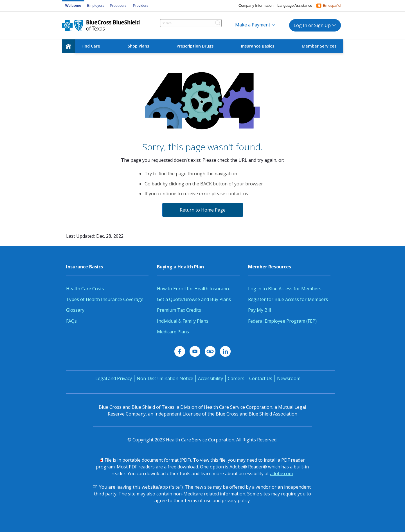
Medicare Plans (173, 332)
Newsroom (289, 378)
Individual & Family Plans (183, 321)
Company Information (256, 5)
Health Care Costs (85, 289)
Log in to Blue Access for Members (285, 289)
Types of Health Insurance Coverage (105, 299)
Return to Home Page (203, 210)
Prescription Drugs (195, 46)
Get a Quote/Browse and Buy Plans (194, 299)
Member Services (319, 46)
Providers (141, 5)
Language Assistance (295, 5)
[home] (68, 46)
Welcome (73, 5)
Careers (236, 378)
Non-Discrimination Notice (165, 378)
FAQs (71, 321)
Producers (118, 5)
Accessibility (211, 378)
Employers (95, 5)
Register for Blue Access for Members (288, 299)
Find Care (91, 46)
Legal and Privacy (114, 378)
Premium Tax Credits (179, 310)
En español (332, 5)
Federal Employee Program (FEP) (282, 321)
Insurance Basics (258, 46)
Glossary (75, 310)
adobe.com (281, 473)
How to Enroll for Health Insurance (194, 289)
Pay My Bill (259, 310)
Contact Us (261, 378)
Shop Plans (138, 46)
